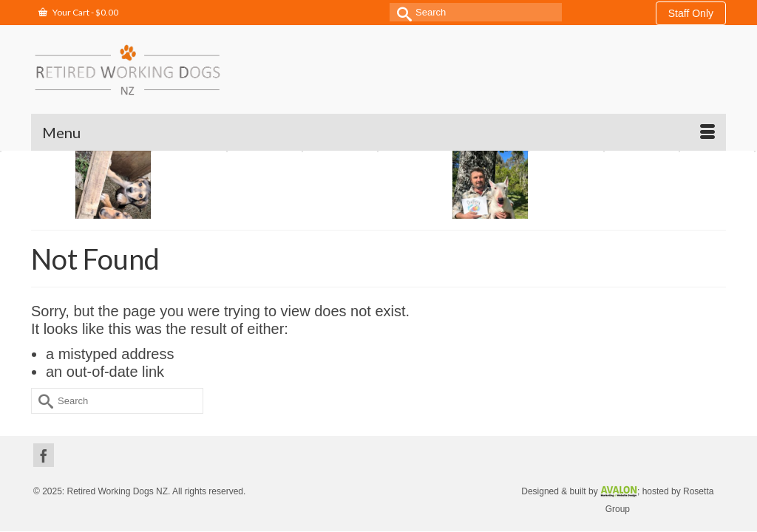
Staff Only (691, 13)
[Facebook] (44, 418)
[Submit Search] (401, 12)
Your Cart (78, 12)
